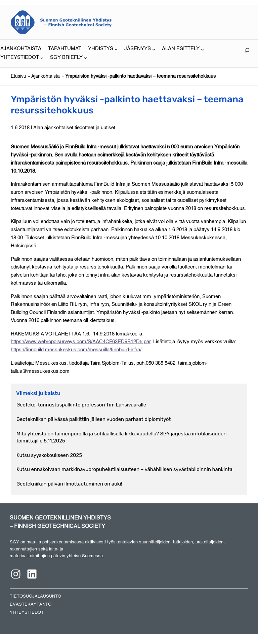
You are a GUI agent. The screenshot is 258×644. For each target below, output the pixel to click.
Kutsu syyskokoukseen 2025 (49, 455)
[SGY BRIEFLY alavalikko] (69, 58)
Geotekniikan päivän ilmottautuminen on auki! (69, 484)
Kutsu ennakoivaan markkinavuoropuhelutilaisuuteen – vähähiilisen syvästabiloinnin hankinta (124, 469)
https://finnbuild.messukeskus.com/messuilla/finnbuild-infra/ (76, 350)
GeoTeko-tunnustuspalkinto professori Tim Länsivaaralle (81, 405)
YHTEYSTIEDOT (27, 613)
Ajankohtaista (46, 76)
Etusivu (18, 76)
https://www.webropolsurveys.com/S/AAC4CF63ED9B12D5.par (81, 342)
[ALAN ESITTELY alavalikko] (183, 49)
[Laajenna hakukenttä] (247, 50)
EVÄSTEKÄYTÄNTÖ (31, 604)
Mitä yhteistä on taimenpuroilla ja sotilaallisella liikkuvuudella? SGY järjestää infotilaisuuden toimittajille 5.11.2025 (121, 437)
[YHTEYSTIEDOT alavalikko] (22, 58)
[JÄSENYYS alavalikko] (140, 49)
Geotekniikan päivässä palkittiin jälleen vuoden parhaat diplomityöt (94, 419)
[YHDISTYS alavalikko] (103, 49)
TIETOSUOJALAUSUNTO (35, 596)
